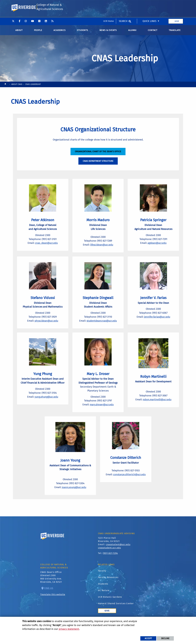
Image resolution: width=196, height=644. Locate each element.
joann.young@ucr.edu (74, 498)
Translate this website (53, 606)
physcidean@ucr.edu (46, 327)
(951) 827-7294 (110, 565)
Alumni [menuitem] (132, 31)
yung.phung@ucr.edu (46, 409)
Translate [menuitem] (175, 31)
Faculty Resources (108, 589)
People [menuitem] (38, 31)
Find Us (49, 600)
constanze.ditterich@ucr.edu (129, 485)
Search (123, 4)
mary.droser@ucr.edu (102, 413)
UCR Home (109, 4)
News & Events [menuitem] (108, 31)
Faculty (102, 582)
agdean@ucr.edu (157, 247)
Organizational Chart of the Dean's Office (98, 154)
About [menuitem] (19, 31)
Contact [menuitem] (153, 31)
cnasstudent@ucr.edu (118, 556)
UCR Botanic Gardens (110, 608)
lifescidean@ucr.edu (102, 249)
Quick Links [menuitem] (149, 4)
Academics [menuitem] (59, 31)
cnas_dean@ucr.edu (46, 247)
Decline (165, 638)
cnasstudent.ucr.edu (109, 559)
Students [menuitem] (82, 31)
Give (177, 4)
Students (103, 595)
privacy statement (69, 629)
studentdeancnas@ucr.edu (102, 327)
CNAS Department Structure (98, 163)
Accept (148, 638)
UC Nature (104, 602)
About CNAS (17, 85)
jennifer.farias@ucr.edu (157, 323)
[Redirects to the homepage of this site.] (5, 86)
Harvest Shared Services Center (116, 615)
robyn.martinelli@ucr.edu (157, 408)
